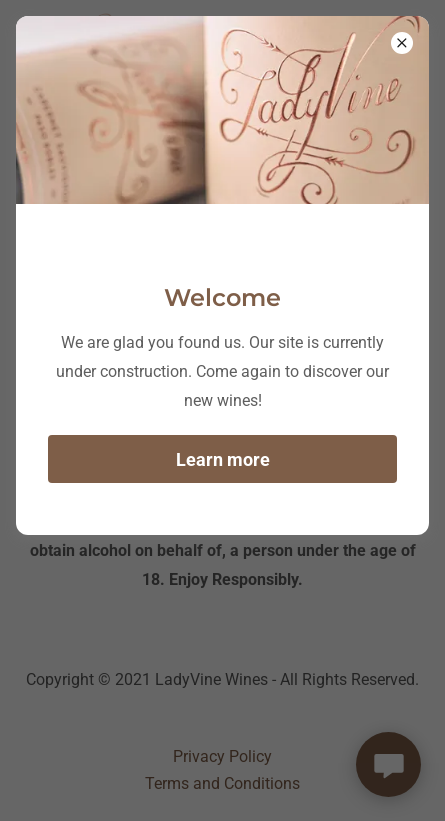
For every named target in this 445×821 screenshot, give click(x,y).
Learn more (223, 459)
